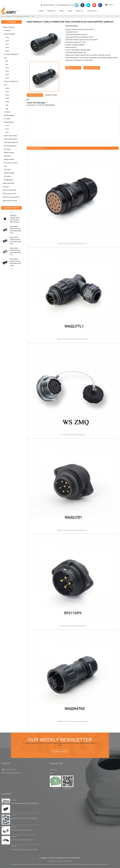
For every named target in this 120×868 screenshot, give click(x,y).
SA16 (7, 95)
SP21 (7, 48)
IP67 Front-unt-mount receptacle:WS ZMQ (73, 435)
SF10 (7, 68)
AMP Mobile (68, 861)
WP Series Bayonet (10, 146)
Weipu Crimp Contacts (10, 201)
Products (51, 11)
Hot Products (52, 861)
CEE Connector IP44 (9, 190)
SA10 (7, 88)
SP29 (7, 51)
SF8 (7, 65)
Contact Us (92, 11)
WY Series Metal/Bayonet (9, 178)
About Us (80, 11)
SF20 (7, 78)
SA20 (33, 16)
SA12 (7, 92)
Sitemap (60, 861)
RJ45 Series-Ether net (11, 142)
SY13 (7, 126)
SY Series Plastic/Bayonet (9, 120)
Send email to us (74, 68)
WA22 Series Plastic (10, 136)
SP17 (7, 44)
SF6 (7, 61)
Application (53, 770)
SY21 (7, 132)
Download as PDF (93, 68)
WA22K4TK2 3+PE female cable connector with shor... (73, 721)
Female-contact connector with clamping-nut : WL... (73, 243)
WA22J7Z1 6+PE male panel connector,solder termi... (73, 530)
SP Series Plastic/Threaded (9, 32)
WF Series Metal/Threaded (9, 171)
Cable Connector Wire (71, 864)
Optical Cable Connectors (20, 864)
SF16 (7, 75)
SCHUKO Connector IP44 (11, 197)
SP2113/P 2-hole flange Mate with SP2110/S (73, 626)
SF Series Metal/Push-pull (11, 56)
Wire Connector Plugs (56, 864)
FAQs (70, 11)
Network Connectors (101, 864)
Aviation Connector (9, 27)
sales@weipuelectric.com (66, 5)
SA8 (7, 109)
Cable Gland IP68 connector (8, 185)
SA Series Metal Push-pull (21, 16)
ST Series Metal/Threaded (9, 114)
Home (41, 11)
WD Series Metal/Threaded (9, 158)
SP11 (7, 37)
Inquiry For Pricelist (61, 751)
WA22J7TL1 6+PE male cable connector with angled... (73, 339)
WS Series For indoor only (11, 164)
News (62, 11)
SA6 (7, 105)
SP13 (7, 41)
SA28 (7, 102)
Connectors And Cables (87, 864)
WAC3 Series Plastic (11, 139)
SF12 (7, 71)
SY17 (7, 129)
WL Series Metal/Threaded (9, 151)
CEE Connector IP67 (9, 194)
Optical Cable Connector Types (39, 864)
